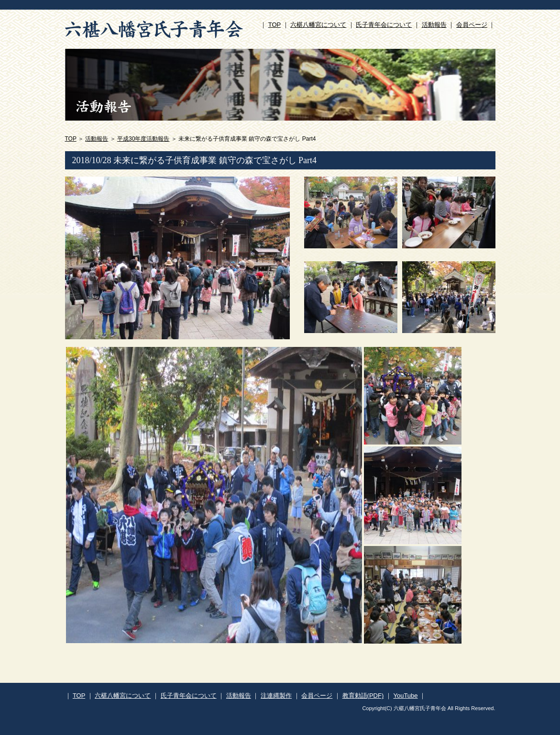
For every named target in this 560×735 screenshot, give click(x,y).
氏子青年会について (384, 25)
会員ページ (472, 25)
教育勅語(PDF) (363, 696)
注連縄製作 (276, 696)
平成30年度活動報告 (143, 139)
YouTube (405, 696)
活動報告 (434, 25)
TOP (275, 25)
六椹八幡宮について (318, 25)
